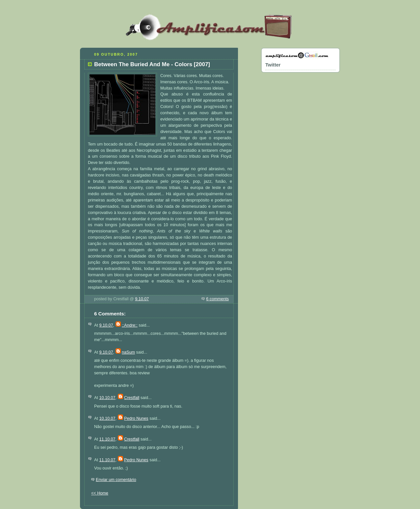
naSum (128, 352)
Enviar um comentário (116, 480)
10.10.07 (107, 398)
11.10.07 (107, 439)
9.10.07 (142, 299)
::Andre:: (130, 325)
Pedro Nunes (136, 418)
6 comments (217, 299)
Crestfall (132, 398)
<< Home (100, 493)
